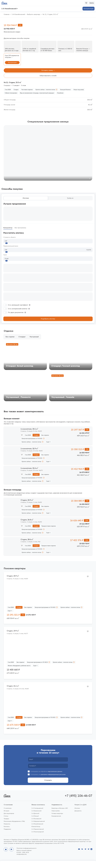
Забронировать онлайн (48, 76)
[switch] (17, 305)
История (6, 811)
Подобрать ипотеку (48, 319)
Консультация (88, 9)
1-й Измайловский (37, 824)
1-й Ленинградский (38, 832)
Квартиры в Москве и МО (60, 808)
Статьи (6, 816)
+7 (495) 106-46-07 (79, 796)
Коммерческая (56, 816)
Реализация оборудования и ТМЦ (14, 821)
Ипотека (26, 198)
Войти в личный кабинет (24, 850)
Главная (7, 14)
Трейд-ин (70, 198)
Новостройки (56, 811)
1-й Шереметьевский (38, 821)
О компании (8, 805)
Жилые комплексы (38, 805)
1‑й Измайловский (18, 14)
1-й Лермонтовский (38, 829)
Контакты (7, 826)
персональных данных (55, 771)
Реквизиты (7, 824)
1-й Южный (35, 816)
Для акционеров (9, 813)
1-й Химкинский (36, 811)
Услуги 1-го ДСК (80, 805)
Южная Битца (36, 826)
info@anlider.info (22, 854)
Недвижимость (57, 805)
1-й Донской (35, 813)
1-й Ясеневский (36, 819)
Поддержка (7, 829)
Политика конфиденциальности (26, 848)
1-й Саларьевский (37, 808)
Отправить (48, 780)
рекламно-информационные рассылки (53, 774)
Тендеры (6, 819)
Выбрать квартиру (34, 14)
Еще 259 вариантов (12, 56)
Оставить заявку (48, 70)
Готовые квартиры (57, 813)
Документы (78, 811)
